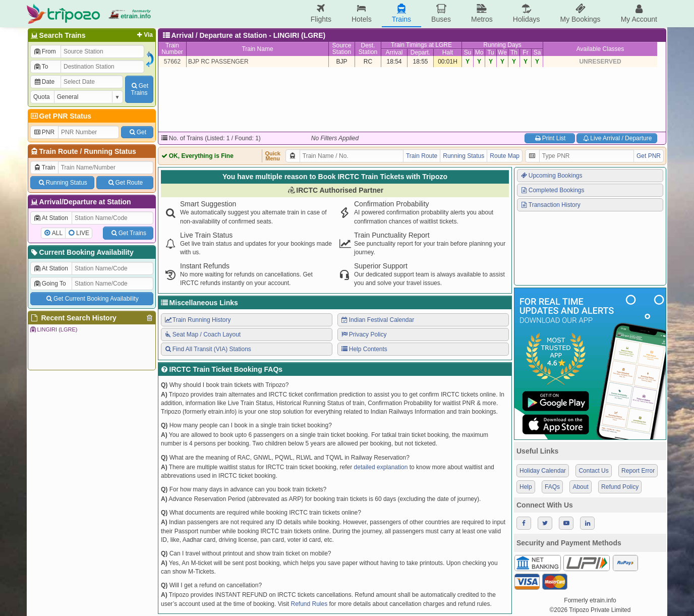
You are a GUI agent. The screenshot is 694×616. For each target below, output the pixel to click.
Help (526, 487)
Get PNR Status (60, 116)
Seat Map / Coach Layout (202, 334)
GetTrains (139, 89)
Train (44, 167)
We (502, 52)
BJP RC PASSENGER (218, 62)
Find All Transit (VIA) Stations (208, 349)
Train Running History (197, 320)
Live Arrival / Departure (617, 138)
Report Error (638, 471)
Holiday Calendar (543, 471)
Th (514, 52)
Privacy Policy (363, 334)
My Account (639, 13)
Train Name (257, 49)
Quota (42, 97)
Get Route (125, 183)
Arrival (394, 52)
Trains (401, 13)
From (45, 51)
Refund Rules (309, 604)
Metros (482, 13)
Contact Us (593, 471)
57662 (172, 62)
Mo (479, 52)
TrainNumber (172, 49)
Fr (525, 52)
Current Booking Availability (81, 252)
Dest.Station (368, 49)
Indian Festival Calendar (377, 320)
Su (468, 52)
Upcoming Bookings (551, 176)
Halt (448, 52)
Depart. (420, 52)
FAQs (552, 487)
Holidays (527, 13)
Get (137, 132)
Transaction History (550, 205)
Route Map (505, 156)
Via (144, 35)
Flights (321, 13)
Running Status (110, 151)
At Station (51, 218)
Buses (441, 13)
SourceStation (341, 49)
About (580, 487)
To (41, 67)
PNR (44, 132)
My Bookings (580, 13)
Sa (537, 52)
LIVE (83, 233)
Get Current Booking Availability (92, 299)
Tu (491, 52)
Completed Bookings (552, 190)
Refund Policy (620, 487)
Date (44, 82)
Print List (550, 138)
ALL (57, 233)
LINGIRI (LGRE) (53, 329)
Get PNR (649, 156)
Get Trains (128, 233)
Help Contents (364, 349)
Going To (50, 284)
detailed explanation (381, 467)
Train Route (59, 151)
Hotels (362, 13)
